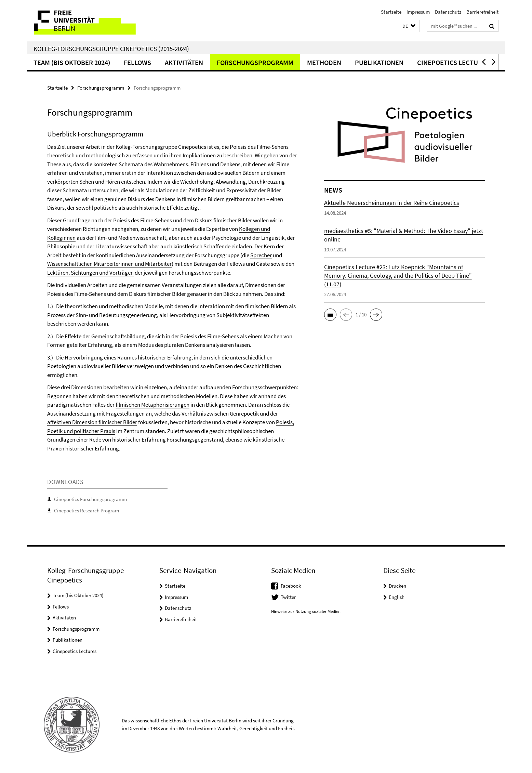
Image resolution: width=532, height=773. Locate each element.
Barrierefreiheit (482, 12)
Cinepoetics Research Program (87, 510)
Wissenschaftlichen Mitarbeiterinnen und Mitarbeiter (109, 264)
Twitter (288, 597)
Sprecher (261, 255)
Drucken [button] (397, 586)
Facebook (291, 586)
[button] (409, 26)
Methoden (324, 62)
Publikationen (379, 62)
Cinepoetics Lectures (453, 62)
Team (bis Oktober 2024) (72, 62)
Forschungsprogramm (255, 62)
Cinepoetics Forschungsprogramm (90, 499)
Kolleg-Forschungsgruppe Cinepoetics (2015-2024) (111, 49)
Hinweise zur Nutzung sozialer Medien (306, 611)
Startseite (391, 12)
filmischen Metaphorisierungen (152, 405)
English (397, 597)
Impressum (418, 12)
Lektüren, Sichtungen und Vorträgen (90, 273)
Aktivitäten (184, 62)
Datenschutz (448, 12)
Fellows (137, 62)
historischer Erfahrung (139, 440)
